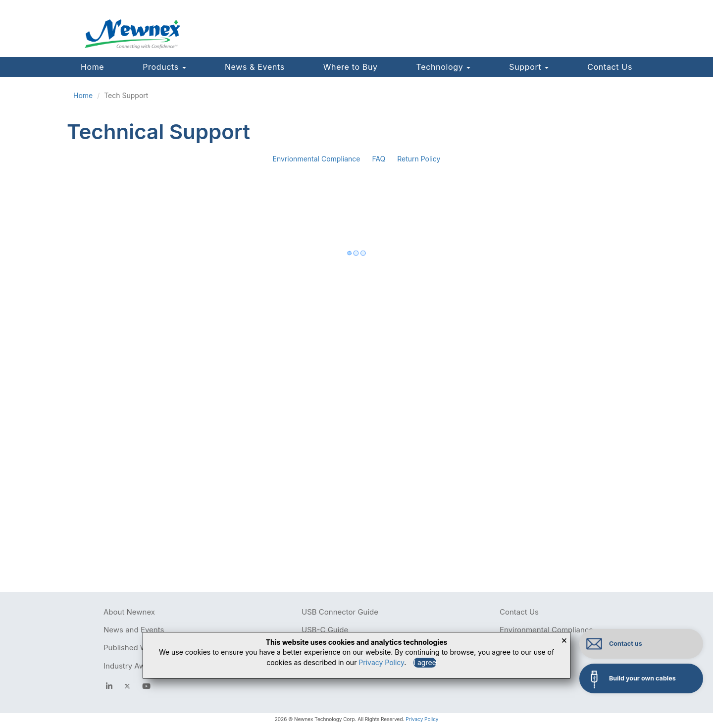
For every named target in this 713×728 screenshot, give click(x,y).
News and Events (134, 630)
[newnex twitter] (127, 686)
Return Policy (419, 159)
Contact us (626, 644)
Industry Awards (132, 666)
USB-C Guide (325, 630)
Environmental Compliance (546, 630)
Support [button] (529, 67)
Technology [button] (444, 67)
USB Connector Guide (340, 612)
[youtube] (146, 686)
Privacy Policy (422, 719)
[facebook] (109, 686)
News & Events (255, 67)
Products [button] (164, 67)
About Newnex (129, 612)
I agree (425, 662)
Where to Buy (351, 67)
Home (92, 67)
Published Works (133, 648)
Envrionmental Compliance (317, 159)
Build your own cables (642, 678)
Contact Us (610, 67)
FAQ (379, 159)
